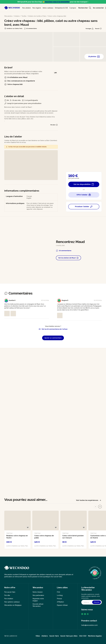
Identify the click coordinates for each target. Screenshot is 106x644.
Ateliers (17, 16)
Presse (59, 599)
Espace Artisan (62, 605)
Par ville (7, 595)
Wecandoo (8, 16)
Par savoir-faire (10, 592)
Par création (9, 599)
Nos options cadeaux (12, 602)
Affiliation (60, 602)
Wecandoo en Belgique (13, 605)
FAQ (58, 592)
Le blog (60, 595)
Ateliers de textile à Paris (37, 16)
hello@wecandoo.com (89, 625)
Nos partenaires (38, 595)
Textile (24, 16)
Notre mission (38, 592)
